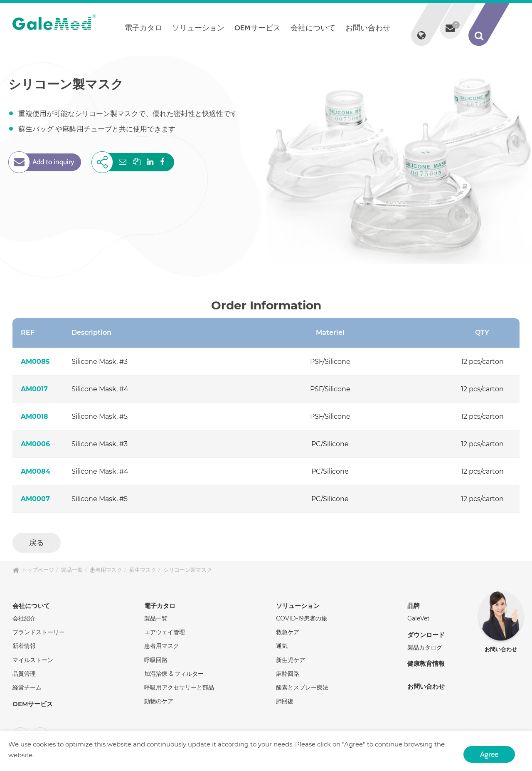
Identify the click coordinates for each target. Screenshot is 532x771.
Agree (489, 754)
